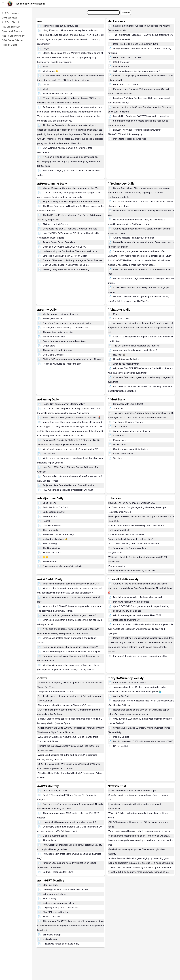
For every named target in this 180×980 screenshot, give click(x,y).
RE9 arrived (49, 454)
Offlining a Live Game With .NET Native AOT (65, 247)
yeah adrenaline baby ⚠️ (55, 539)
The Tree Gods (50, 530)
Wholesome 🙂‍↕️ (50, 71)
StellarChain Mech (52, 553)
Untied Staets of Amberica (126, 359)
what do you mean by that (126, 364)
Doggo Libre (49, 346)
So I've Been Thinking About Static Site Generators (134, 544)
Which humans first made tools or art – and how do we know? (139, 836)
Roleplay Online (9, 45)
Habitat (46, 521)
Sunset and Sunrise (123, 454)
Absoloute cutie (121, 319)
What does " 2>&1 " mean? (127, 85)
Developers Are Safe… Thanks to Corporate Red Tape (70, 229)
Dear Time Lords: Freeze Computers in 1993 (135, 44)
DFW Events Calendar (13, 40)
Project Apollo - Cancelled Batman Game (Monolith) (69, 485)
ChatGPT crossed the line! (56, 912)
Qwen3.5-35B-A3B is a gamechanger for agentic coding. (141, 606)
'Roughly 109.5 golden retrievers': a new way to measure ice (138, 872)
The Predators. (50, 562)
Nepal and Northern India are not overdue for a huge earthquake (141, 863)
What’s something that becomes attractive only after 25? (71, 584)
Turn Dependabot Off (119, 530)
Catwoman (119, 436)
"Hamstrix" (118, 408)
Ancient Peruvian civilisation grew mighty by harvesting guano (139, 858)
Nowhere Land (50, 516)
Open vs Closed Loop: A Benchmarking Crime (66, 265)
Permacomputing (117, 566)
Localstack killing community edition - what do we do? (70, 822)
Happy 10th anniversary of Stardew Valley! (64, 404)
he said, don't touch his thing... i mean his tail (65, 328)
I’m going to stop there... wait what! (60, 908)
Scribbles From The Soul (55, 507)
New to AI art (120, 445)
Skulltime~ (118, 458)
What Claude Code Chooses (127, 58)
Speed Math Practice (12, 31)
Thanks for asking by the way (57, 350)
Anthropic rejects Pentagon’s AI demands (134, 238)
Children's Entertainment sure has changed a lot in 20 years (73, 359)
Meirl (45, 67)
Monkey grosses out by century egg (61, 26)
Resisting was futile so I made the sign (62, 364)
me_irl (46, 48)
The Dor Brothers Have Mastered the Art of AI (136, 346)
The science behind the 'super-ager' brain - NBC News (65, 705)
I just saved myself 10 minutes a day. (61, 944)
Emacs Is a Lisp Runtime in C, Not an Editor (65, 256)
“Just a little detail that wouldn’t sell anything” (131, 539)
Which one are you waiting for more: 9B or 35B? (137, 615)
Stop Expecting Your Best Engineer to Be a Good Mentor (71, 202)
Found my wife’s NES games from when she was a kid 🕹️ (72, 418)
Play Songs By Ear (11, 27)
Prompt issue (120, 440)
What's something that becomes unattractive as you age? (71, 652)
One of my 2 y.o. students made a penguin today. (67, 323)
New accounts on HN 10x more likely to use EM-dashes (136, 525)
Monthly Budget (121, 737)
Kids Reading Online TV (13, 36)
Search (126, 12)
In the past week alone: (54, 894)
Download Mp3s (10, 18)
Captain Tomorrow (52, 525)
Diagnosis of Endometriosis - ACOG (56, 692)
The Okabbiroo (121, 427)
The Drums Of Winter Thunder (128, 422)
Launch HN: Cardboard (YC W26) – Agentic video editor (141, 116)
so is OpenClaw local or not (127, 611)
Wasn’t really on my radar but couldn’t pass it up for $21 (71, 449)
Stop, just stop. (50, 885)
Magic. (117, 314)
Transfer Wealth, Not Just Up (57, 94)
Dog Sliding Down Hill (54, 355)
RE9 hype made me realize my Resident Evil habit (68, 490)
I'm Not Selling (120, 746)
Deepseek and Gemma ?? (126, 620)
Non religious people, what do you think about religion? (70, 647)
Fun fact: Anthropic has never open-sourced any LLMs (140, 656)
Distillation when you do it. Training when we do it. (138, 597)
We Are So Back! (122, 696)
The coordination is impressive (58, 332)
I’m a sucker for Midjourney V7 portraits (62, 566)
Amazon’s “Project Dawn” (55, 791)
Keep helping (49, 899)
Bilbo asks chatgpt (52, 935)
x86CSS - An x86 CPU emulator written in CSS (132, 503)
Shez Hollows (50, 503)
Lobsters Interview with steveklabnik (126, 535)
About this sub (50, 840)
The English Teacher (53, 319)
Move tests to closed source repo (130, 139)
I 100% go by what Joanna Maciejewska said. (66, 890)
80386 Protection (122, 62)
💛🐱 (46, 557)
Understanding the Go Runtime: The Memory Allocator (70, 251)
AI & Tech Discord (10, 22)
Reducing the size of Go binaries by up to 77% (132, 571)
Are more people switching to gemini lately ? (135, 350)
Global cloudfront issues (55, 836)
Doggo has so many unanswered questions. (65, 341)
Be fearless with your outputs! (128, 404)
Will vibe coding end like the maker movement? (137, 71)
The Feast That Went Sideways (59, 535)
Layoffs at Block (121, 67)
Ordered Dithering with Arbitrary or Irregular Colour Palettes (72, 260)
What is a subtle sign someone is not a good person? (69, 615)
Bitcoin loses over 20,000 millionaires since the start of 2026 (143, 741)
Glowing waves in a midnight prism (131, 449)
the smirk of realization (54, 337)
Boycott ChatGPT (52, 917)
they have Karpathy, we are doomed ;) (132, 602)
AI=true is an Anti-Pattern (55, 224)
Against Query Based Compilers (59, 242)
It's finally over (50, 939)
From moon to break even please (130, 683)
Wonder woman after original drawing (132, 431)
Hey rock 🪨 (119, 355)
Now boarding (50, 544)
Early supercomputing (54, 512)
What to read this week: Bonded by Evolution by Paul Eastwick (140, 867)
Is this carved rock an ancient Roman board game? (134, 791)
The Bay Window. (52, 548)
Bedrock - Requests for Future (58, 872)
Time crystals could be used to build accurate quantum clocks (139, 831)
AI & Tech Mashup (11, 13)
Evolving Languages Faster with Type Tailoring (66, 269)
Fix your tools (115, 553)
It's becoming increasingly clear (58, 903)
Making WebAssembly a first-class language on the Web (71, 188)
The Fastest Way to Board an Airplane (127, 548)
